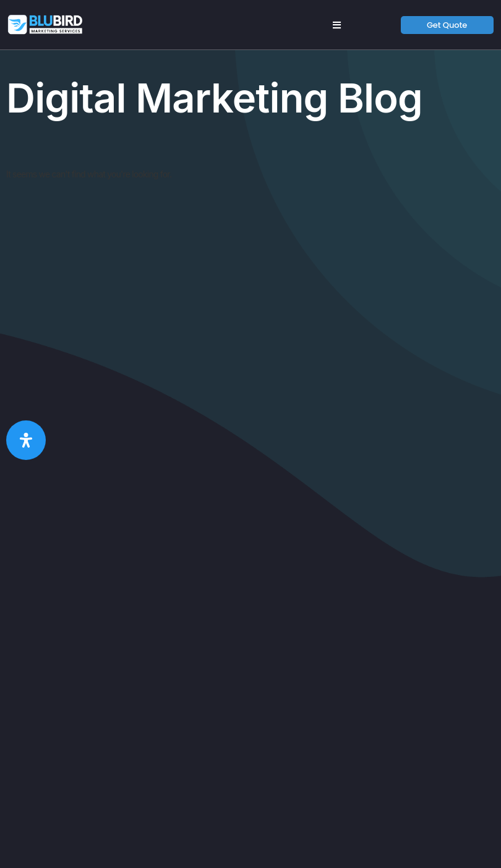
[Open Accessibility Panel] (26, 440)
